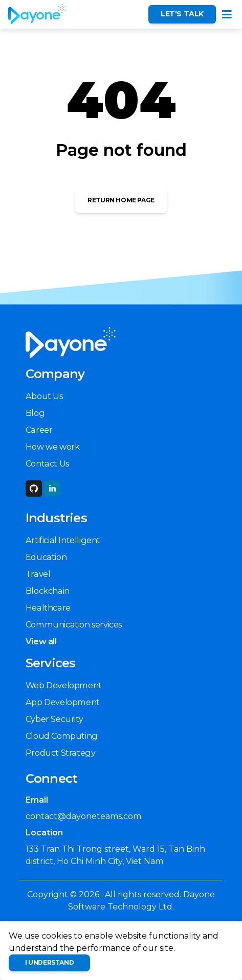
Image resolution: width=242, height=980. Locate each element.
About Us (44, 396)
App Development (63, 702)
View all (41, 641)
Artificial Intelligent (63, 540)
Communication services (74, 624)
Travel (38, 574)
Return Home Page (121, 200)
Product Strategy (61, 753)
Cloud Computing (62, 736)
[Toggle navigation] (227, 15)
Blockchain (48, 591)
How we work (53, 447)
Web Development (64, 685)
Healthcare (48, 608)
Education (46, 557)
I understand (49, 962)
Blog (35, 413)
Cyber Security (54, 719)
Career (39, 430)
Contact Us (47, 463)
